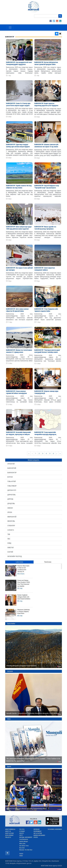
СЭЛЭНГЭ (11, 530)
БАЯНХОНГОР (12, 473)
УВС (9, 539)
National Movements (26, 837)
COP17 (21, 835)
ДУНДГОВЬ (11, 503)
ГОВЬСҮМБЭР (12, 486)
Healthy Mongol (24, 841)
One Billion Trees (24, 846)
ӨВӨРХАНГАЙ (12, 517)
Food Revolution (24, 839)
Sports (36, 837)
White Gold (22, 844)
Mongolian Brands (39, 835)
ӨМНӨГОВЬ (11, 521)
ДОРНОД (10, 499)
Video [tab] (9, 719)
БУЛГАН (10, 477)
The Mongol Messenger (55, 829)
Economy (22, 831)
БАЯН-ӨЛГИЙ (12, 468)
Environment (37, 831)
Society (22, 833)
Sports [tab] (9, 767)
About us (8, 831)
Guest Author (9, 833)
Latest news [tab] (19, 562)
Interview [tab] (10, 671)
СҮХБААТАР (11, 526)
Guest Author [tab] (11, 624)
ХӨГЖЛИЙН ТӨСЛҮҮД (15, 556)
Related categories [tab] (33, 460)
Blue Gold (22, 848)
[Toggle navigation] (10, 28)
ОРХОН (10, 512)
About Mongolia (10, 829)
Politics (22, 829)
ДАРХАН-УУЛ (12, 490)
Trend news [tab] (48, 562)
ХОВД (9, 543)
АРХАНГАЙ (11, 464)
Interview (36, 829)
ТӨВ (9, 534)
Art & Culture (38, 833)
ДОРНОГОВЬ (11, 495)
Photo (21, 854)
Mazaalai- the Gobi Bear (26, 850)
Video (21, 856)
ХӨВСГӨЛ (11, 548)
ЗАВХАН (10, 508)
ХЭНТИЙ (10, 552)
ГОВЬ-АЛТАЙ (12, 481)
